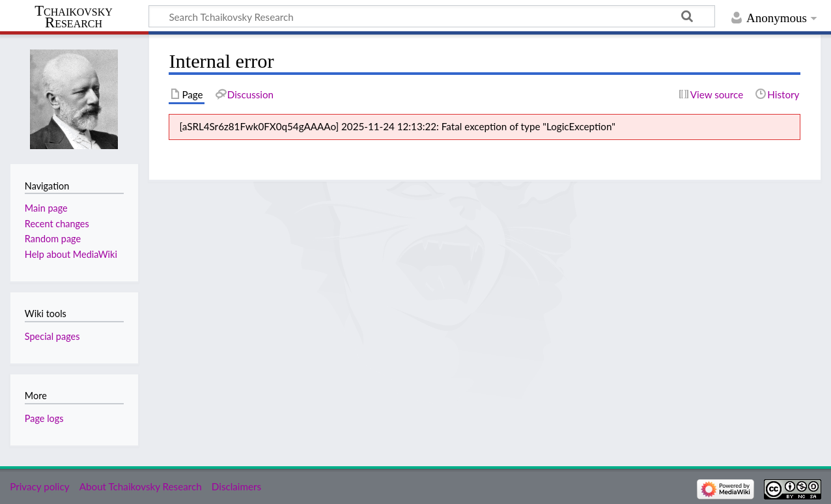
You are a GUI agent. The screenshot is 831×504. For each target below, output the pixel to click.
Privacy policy (39, 486)
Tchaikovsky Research (74, 17)
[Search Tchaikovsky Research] (432, 16)
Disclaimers (236, 486)
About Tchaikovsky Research (141, 486)
